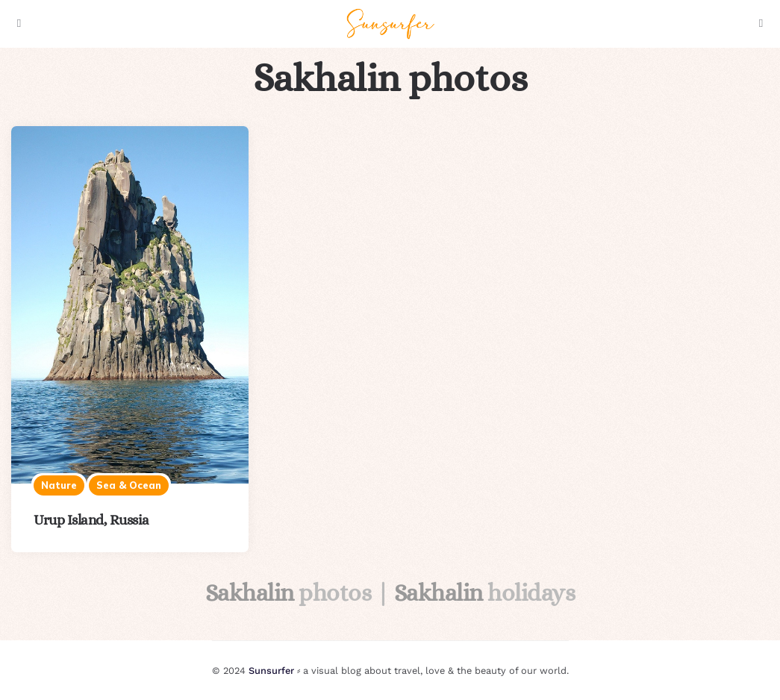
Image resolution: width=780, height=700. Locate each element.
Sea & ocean (129, 485)
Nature (59, 485)
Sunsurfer (271, 671)
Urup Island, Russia (91, 520)
